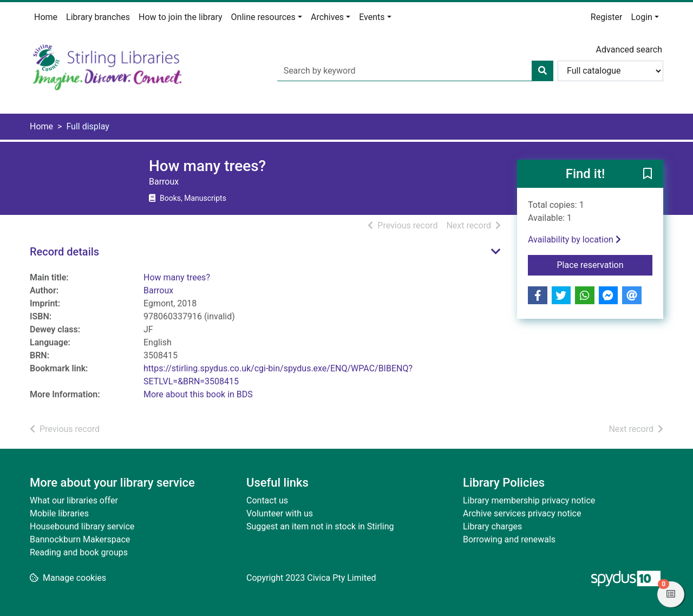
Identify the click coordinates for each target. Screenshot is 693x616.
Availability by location (574, 240)
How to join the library (181, 17)
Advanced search (629, 50)
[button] (648, 174)
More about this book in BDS (198, 394)
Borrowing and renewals (509, 539)
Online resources (263, 17)
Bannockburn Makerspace (80, 539)
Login (641, 17)
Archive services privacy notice (522, 513)
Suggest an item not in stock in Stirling (320, 526)
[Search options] (610, 71)
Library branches (98, 17)
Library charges (492, 526)
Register (607, 17)
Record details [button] (64, 252)
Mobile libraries (59, 513)
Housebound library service (82, 526)
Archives (327, 17)
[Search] (542, 71)
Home (46, 17)
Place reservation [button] (605, 264)
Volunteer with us (280, 513)
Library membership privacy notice (529, 500)
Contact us (267, 500)
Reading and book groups (79, 552)
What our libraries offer (74, 500)
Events (372, 17)
